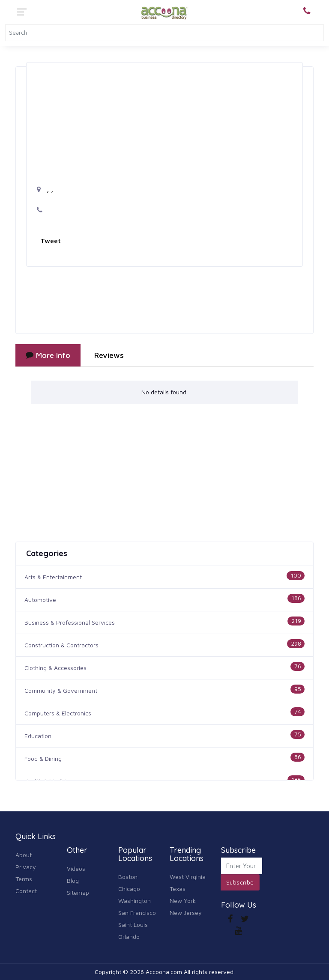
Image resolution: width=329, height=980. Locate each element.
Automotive (40, 600)
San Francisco (137, 913)
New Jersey (186, 913)
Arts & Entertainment (53, 577)
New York (183, 901)
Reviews (109, 355)
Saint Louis (133, 925)
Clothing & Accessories (55, 668)
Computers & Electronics (58, 713)
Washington (135, 901)
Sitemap (78, 892)
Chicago (129, 889)
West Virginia (188, 877)
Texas (178, 889)
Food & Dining (43, 758)
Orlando (129, 937)
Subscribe (240, 882)
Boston (128, 877)
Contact (26, 891)
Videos (76, 868)
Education (38, 736)
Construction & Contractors (61, 645)
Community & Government (61, 690)
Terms (24, 879)
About (24, 855)
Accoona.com (164, 972)
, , (45, 189)
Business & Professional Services (70, 622)
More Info (48, 355)
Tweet (51, 241)
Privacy (26, 867)
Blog (73, 880)
